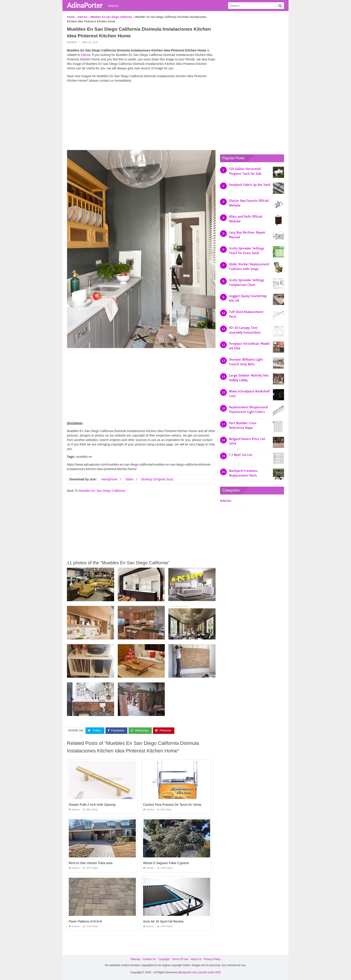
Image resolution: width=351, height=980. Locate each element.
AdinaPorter (85, 5)
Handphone (109, 479)
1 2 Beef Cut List (241, 455)
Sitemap (135, 959)
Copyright (164, 959)
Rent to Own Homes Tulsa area (91, 863)
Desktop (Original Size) (157, 479)
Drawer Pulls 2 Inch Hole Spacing (92, 804)
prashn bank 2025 (210, 972)
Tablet (129, 479)
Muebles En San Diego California (102, 491)
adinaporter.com (187, 972)
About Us (196, 959)
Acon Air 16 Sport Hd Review (163, 921)
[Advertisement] (141, 117)
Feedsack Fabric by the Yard (249, 185)
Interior (113, 6)
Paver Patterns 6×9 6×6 (85, 921)
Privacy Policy (212, 959)
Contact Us (149, 959)
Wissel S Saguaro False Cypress (166, 863)
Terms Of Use (180, 959)
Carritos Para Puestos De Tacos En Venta (172, 804)
